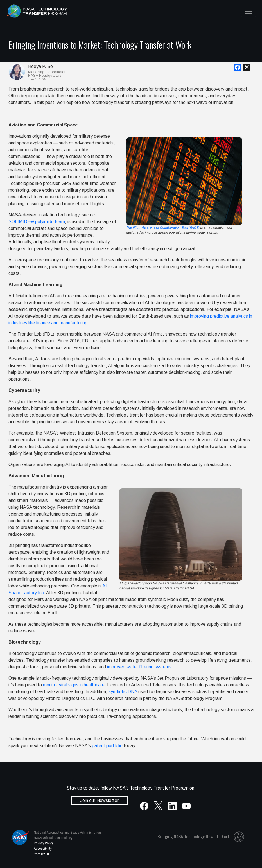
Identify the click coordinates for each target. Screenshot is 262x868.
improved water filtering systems (139, 667)
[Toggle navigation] (249, 11)
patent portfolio (107, 746)
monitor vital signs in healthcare (74, 685)
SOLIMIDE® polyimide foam (37, 222)
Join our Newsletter (99, 800)
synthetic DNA (123, 692)
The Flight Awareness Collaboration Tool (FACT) (163, 227)
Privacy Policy (44, 843)
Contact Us (41, 854)
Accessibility (43, 848)
